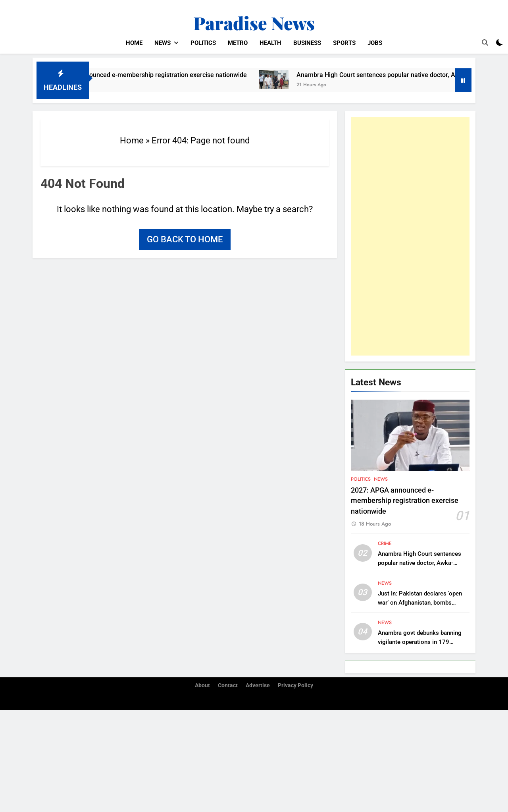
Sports (344, 43)
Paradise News (254, 23)
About (202, 685)
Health (270, 43)
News (163, 43)
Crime (385, 543)
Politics (203, 43)
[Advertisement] (410, 236)
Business (307, 43)
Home (134, 43)
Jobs (375, 43)
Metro (238, 43)
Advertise (258, 685)
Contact (228, 685)
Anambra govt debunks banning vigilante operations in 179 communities (420, 642)
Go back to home (185, 239)
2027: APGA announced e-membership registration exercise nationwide (153, 75)
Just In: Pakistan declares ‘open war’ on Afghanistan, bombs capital (420, 603)
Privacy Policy (295, 685)
